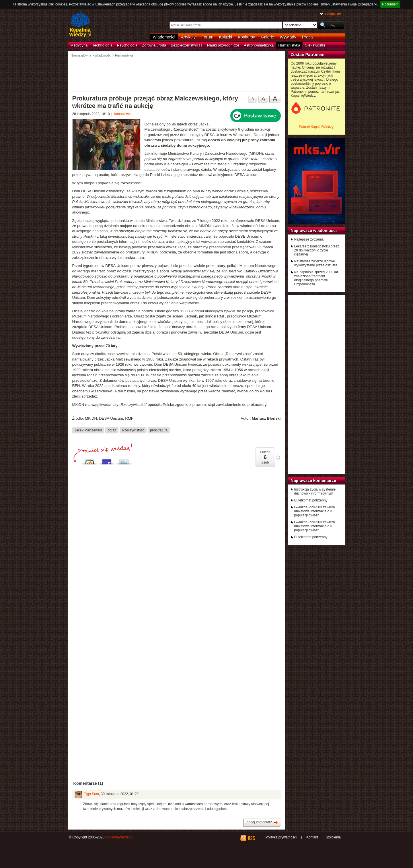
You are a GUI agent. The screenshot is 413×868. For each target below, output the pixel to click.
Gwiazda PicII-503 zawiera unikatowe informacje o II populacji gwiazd (315, 511)
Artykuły (188, 37)
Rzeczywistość (133, 430)
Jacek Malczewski (88, 430)
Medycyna (79, 45)
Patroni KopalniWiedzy (316, 127)
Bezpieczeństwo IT (187, 45)
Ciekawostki (315, 45)
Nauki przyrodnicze (223, 45)
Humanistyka (289, 45)
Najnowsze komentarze (313, 480)
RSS (251, 838)
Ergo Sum (91, 794)
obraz (112, 430)
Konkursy (246, 37)
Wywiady (288, 37)
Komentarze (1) (88, 783)
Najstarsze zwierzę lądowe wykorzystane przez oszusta (316, 263)
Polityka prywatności (281, 837)
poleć (278, 457)
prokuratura (159, 430)
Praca (307, 37)
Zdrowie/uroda (154, 45)
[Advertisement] (177, 75)
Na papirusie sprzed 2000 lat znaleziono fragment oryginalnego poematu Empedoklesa (316, 278)
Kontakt (312, 837)
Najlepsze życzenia (309, 239)
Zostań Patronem (308, 55)
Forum (207, 37)
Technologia (102, 45)
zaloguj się (333, 13)
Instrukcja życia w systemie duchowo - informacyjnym (315, 491)
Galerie (267, 37)
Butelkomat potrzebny (311, 500)
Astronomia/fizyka (259, 45)
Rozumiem (390, 4)
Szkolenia (333, 837)
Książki (226, 37)
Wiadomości (164, 37)
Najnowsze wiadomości (314, 230)
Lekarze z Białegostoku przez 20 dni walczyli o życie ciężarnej (317, 250)
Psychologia (127, 45)
